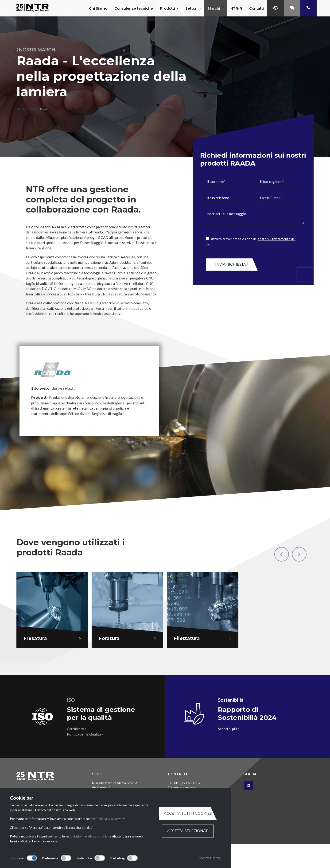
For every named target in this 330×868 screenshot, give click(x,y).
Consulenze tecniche (134, 8)
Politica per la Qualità (85, 734)
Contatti (256, 8)
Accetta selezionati (188, 831)
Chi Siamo (98, 8)
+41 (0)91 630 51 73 (188, 783)
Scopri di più (228, 729)
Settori (193, 8)
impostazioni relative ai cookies (88, 836)
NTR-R (236, 8)
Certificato (77, 729)
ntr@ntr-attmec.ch (184, 788)
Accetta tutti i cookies (188, 814)
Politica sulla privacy (111, 819)
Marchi (216, 8)
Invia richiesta (232, 264)
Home (21, 109)
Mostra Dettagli (210, 858)
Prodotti (169, 8)
